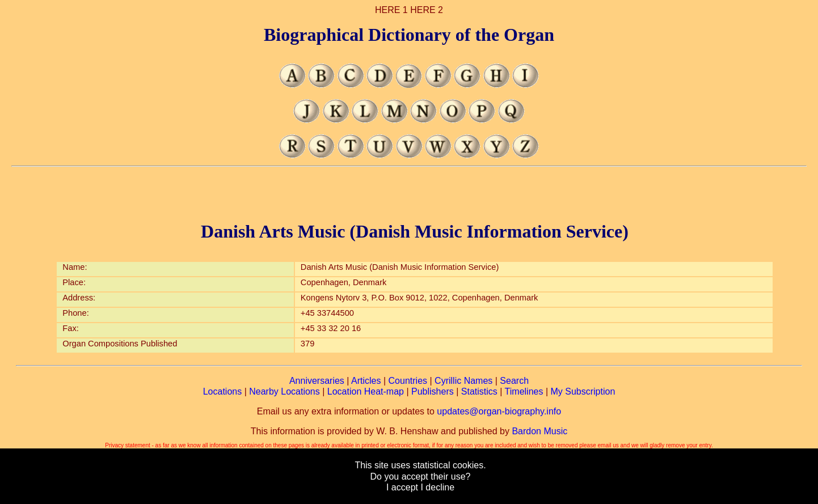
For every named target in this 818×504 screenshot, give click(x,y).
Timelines (524, 391)
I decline (437, 487)
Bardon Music (539, 431)
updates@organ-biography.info (499, 411)
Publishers (433, 391)
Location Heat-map (366, 391)
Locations (223, 391)
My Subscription (583, 391)
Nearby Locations (284, 391)
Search (514, 381)
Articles (366, 381)
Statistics (479, 391)
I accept (402, 487)
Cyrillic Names (463, 381)
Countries (408, 381)
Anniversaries (317, 381)
